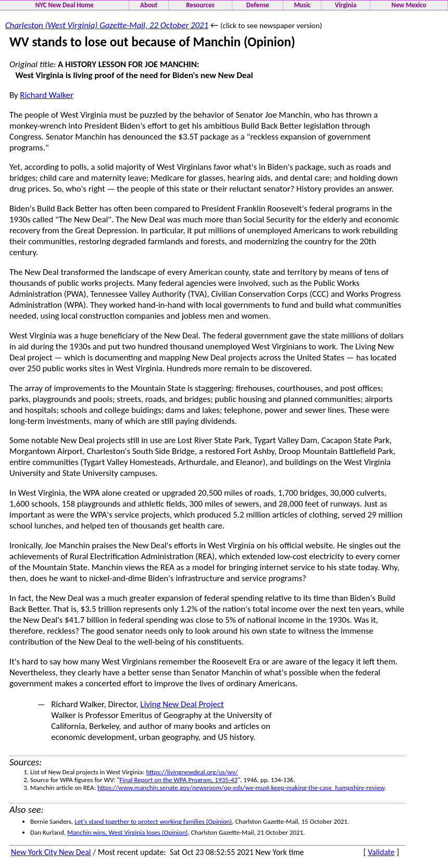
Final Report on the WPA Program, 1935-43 (179, 780)
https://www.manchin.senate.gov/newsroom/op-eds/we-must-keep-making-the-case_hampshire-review (241, 788)
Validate (381, 852)
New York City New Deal (51, 852)
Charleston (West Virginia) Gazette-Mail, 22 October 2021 (107, 25)
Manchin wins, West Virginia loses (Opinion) (127, 832)
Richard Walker (47, 95)
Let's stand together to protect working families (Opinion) (153, 821)
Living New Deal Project (182, 704)
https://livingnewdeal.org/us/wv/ (192, 772)
